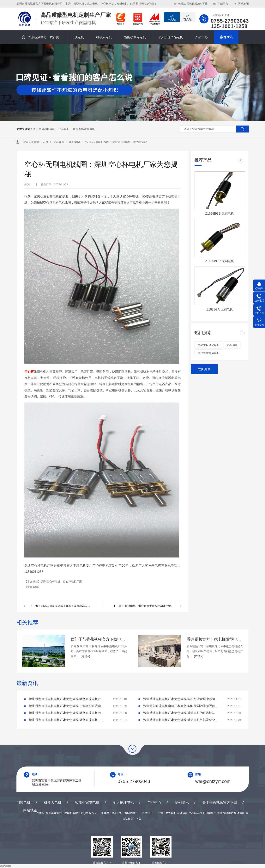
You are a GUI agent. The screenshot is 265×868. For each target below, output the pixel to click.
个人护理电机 (123, 803)
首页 (46, 142)
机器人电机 (104, 37)
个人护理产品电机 (171, 37)
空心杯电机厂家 (72, 582)
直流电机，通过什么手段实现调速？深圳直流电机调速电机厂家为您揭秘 (150, 606)
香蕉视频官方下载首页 (40, 37)
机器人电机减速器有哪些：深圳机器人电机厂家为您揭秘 (67, 606)
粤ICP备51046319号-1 (125, 813)
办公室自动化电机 (44, 129)
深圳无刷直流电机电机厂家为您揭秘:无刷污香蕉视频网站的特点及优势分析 (182, 706)
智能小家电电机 (135, 37)
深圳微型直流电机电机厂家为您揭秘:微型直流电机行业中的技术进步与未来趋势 (68, 699)
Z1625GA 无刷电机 (220, 309)
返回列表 (204, 369)
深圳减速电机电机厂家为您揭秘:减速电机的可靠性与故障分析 (182, 713)
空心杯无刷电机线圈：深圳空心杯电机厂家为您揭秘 (116, 142)
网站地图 (243, 4)
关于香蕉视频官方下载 (220, 803)
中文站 (172, 17)
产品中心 (202, 37)
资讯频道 (59, 142)
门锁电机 (78, 37)
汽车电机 (64, 129)
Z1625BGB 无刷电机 (220, 214)
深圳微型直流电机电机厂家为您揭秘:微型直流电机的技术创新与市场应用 (68, 713)
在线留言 (223, 4)
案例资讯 (226, 37)
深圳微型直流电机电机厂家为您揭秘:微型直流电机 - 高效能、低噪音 (68, 720)
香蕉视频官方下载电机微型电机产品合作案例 (215, 639)
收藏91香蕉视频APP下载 (193, 4)
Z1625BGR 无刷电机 (220, 261)
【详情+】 (85, 656)
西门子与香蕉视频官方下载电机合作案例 (99, 639)
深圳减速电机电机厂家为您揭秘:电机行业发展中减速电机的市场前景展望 (182, 699)
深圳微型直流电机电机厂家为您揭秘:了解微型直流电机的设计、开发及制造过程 (68, 706)
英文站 (188, 17)
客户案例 (75, 142)
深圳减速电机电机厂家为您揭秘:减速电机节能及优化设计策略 (182, 720)
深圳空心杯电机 (51, 582)
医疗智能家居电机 (84, 129)
